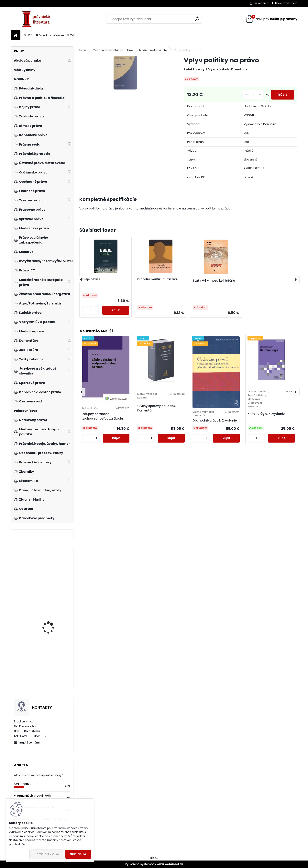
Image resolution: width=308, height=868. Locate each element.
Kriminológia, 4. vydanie (266, 414)
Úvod (83, 50)
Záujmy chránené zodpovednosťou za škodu (103, 416)
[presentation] (81, 279)
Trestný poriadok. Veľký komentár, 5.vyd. (53, 571)
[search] (197, 19)
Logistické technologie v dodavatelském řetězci (53, 665)
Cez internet (22, 784)
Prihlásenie (261, 3)
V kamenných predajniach (32, 796)
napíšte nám (29, 742)
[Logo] (38, 19)
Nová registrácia (286, 3)
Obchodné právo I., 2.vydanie (215, 420)
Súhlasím (78, 854)
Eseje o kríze (91, 279)
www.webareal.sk (170, 864)
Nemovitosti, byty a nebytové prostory (50, 618)
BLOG (71, 35)
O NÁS (28, 35)
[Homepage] (16, 36)
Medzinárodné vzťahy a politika (113, 50)
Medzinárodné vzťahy (153, 50)
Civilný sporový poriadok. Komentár (157, 408)
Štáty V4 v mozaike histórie (214, 281)
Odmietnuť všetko (47, 854)
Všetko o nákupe (50, 35)
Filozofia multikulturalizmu (158, 279)
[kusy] (252, 95)
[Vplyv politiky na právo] (125, 73)
